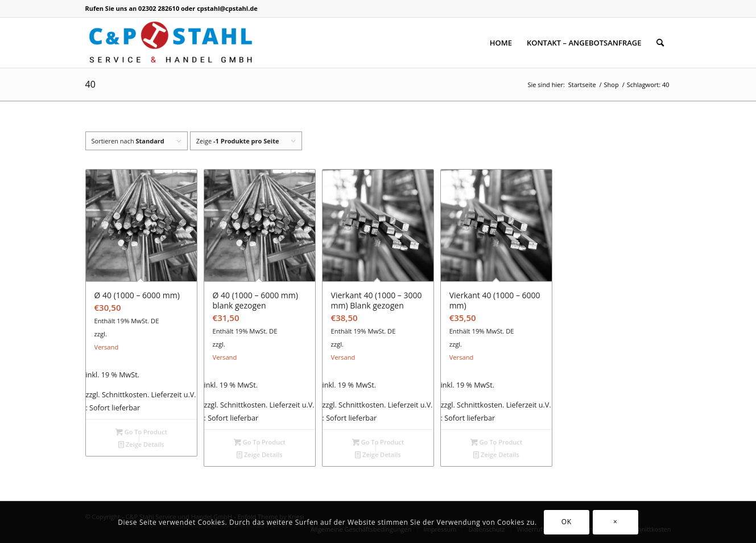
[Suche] (660, 43)
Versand (107, 347)
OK (567, 522)
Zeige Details (141, 444)
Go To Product (141, 432)
